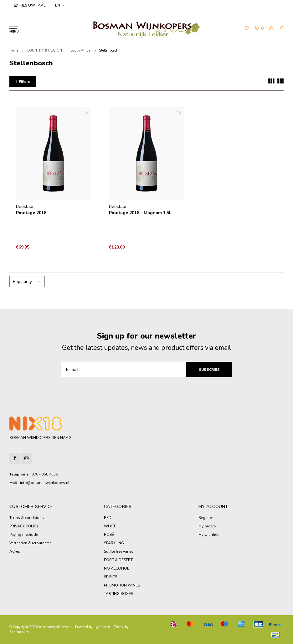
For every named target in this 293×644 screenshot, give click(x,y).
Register (206, 518)
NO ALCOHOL (116, 568)
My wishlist (208, 535)
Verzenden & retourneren (31, 543)
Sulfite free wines (119, 551)
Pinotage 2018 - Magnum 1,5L (140, 213)
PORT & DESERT (118, 560)
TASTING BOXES (118, 594)
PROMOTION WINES (122, 585)
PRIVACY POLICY (24, 526)
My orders (207, 526)
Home (14, 50)
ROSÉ (109, 535)
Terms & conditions (27, 518)
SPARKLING (114, 543)
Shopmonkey (19, 632)
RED (108, 518)
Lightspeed (102, 627)
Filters (23, 82)
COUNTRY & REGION (44, 50)
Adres (15, 551)
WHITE (110, 526)
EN (60, 5)
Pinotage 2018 (31, 213)
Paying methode (24, 535)
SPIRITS (111, 577)
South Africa (80, 50)
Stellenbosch (109, 50)
